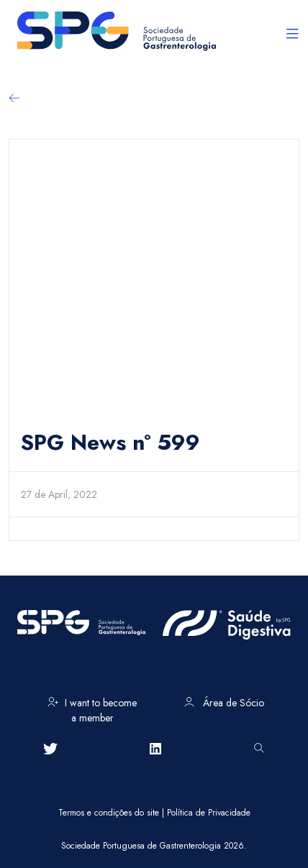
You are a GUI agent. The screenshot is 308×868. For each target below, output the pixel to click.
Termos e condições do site (109, 813)
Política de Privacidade (209, 813)
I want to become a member (92, 708)
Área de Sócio (224, 703)
